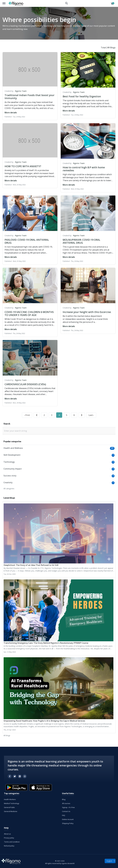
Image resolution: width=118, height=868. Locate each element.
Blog (64, 799)
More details (11, 113)
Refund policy (9, 846)
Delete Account (68, 819)
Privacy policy (9, 838)
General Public (9, 807)
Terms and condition (12, 842)
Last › (91, 415)
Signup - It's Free (68, 807)
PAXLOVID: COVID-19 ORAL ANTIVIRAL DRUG (27, 241)
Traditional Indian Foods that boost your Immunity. (30, 97)
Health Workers (10, 799)
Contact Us (66, 811)
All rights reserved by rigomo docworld (60, 863)
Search (67, 3)
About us (7, 834)
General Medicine (11, 811)
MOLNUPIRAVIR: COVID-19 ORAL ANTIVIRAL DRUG (81, 241)
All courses (66, 803)
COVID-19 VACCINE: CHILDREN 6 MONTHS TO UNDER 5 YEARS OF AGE (29, 313)
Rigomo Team (21, 91)
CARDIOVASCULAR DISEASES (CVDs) (25, 384)
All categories (9, 489)
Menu (5, 2)
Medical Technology (12, 803)
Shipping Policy (68, 823)
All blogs (7, 735)
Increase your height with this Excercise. (87, 312)
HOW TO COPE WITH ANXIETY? (23, 166)
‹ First (27, 415)
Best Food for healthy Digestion (82, 96)
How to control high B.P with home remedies (84, 169)
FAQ (64, 815)
